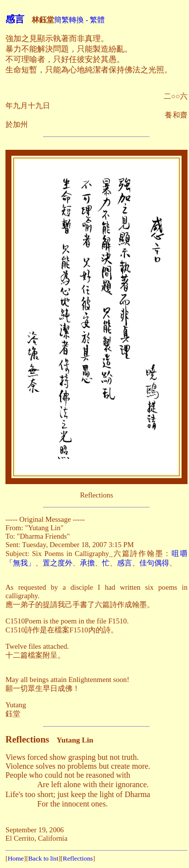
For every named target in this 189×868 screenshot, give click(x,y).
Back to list (43, 858)
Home (16, 858)
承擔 (87, 563)
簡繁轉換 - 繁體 (79, 20)
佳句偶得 (154, 563)
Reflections (78, 858)
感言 (15, 19)
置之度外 (58, 563)
